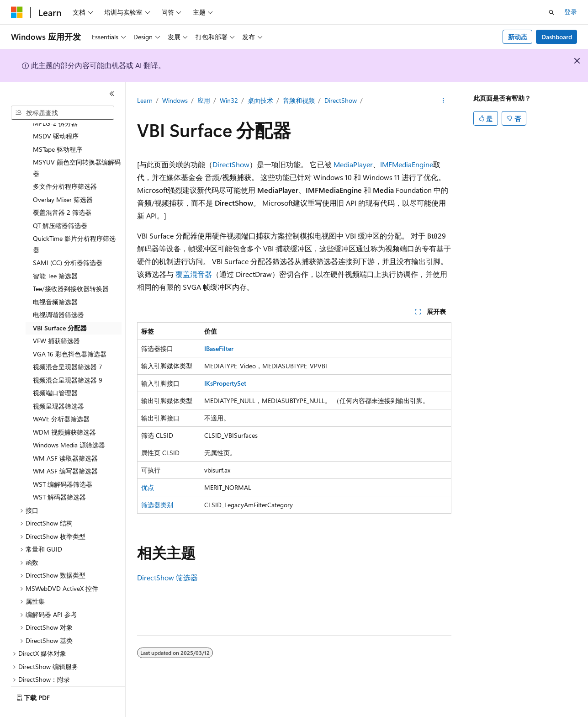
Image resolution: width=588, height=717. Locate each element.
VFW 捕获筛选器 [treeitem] (56, 316)
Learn (145, 100)
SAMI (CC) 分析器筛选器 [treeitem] (68, 237)
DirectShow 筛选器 (167, 577)
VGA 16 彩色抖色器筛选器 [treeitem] (70, 329)
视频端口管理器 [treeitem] (55, 368)
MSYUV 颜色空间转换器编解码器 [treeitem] (77, 143)
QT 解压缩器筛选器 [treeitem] (60, 200)
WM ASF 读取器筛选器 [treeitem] (65, 433)
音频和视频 (299, 100)
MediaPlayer (353, 164)
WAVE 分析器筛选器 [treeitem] (61, 394)
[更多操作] (443, 101)
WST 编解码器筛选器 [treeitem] (63, 459)
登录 (571, 12)
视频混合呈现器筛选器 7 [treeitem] (68, 342)
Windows (175, 100)
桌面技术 (260, 100)
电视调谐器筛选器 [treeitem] (58, 289)
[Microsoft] (17, 12)
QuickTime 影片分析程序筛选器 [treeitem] (74, 219)
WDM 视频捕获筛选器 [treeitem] (64, 407)
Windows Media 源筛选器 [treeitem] (69, 420)
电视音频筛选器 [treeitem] (55, 277)
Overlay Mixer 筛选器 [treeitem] (63, 174)
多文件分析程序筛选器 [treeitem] (65, 161)
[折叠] (112, 94)
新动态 (518, 37)
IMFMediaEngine (407, 164)
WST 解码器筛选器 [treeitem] (59, 472)
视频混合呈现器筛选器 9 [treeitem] (68, 355)
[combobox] (63, 113)
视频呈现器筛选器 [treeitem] (58, 381)
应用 (204, 100)
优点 (148, 487)
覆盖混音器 (194, 274)
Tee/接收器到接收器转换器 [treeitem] (71, 263)
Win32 (229, 100)
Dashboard (557, 37)
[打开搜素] (551, 12)
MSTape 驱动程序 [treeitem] (58, 124)
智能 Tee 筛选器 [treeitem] (55, 251)
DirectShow (341, 100)
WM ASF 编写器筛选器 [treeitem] (65, 446)
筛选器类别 (157, 505)
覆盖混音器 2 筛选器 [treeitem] (62, 187)
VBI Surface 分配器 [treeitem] (60, 303)
